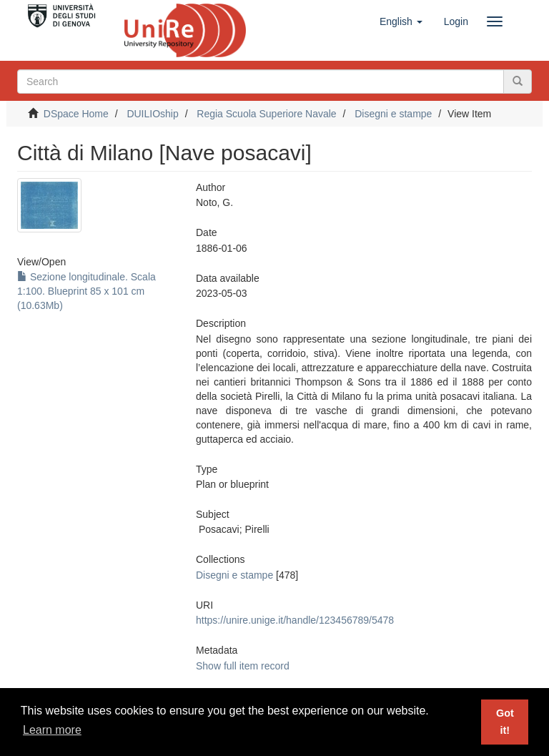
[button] (401, 21)
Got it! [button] (505, 722)
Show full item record (243, 666)
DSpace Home (76, 114)
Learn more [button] (52, 730)
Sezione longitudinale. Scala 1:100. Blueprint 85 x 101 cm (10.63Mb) (86, 291)
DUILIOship (152, 114)
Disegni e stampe (393, 114)
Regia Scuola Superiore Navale (266, 114)
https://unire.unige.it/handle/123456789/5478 (295, 620)
